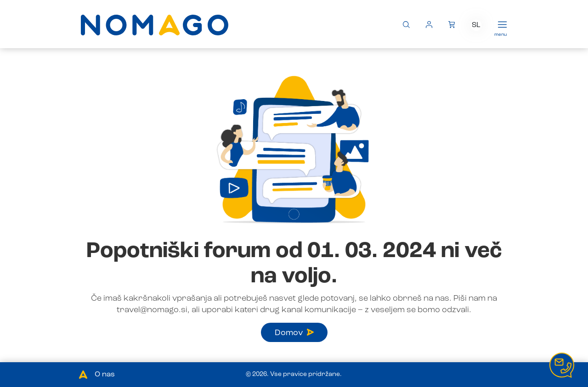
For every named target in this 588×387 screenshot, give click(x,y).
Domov (294, 333)
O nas (105, 375)
